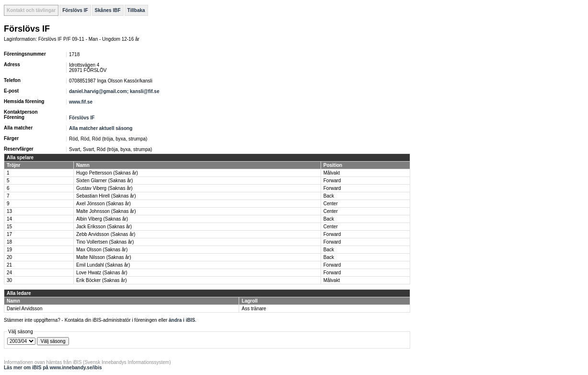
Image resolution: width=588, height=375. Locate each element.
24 (9, 273)
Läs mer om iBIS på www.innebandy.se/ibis (53, 368)
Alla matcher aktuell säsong (101, 128)
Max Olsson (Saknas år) (102, 250)
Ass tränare (254, 309)
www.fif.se (81, 102)
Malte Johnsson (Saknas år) (106, 211)
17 (9, 234)
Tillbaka (136, 10)
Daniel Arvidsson (24, 309)
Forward (332, 181)
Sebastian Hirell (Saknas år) (106, 196)
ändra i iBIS (182, 320)
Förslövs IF (75, 10)
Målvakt (332, 173)
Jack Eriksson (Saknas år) (104, 227)
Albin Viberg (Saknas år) (102, 219)
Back (329, 196)
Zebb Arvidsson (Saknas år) (106, 234)
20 (9, 257)
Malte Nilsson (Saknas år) (104, 257)
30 (9, 280)
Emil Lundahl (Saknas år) (103, 265)
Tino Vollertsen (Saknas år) (105, 242)
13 (9, 211)
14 (9, 219)
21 (9, 265)
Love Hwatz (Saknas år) (102, 273)
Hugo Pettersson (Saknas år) (107, 173)
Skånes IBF (108, 10)
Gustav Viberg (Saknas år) (104, 188)
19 (9, 250)
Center (331, 204)
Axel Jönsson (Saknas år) (104, 204)
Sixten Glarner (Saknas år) (104, 181)
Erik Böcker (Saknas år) (102, 280)
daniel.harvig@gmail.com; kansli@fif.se (115, 91)
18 (9, 242)
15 (9, 227)
